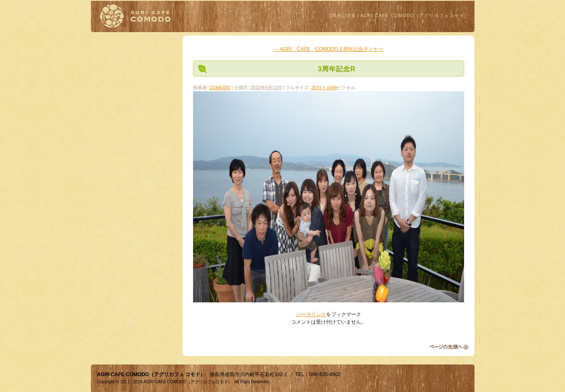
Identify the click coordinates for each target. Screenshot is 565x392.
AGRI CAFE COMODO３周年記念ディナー (328, 49)
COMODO (220, 88)
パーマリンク (311, 314)
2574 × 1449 (324, 88)
